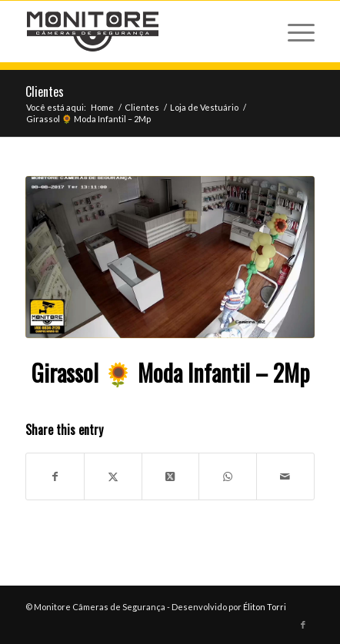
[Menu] (293, 32)
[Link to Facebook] (303, 625)
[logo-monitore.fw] (141, 32)
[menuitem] (293, 32)
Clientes (45, 91)
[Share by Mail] (285, 476)
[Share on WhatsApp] (228, 476)
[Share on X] (113, 476)
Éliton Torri (265, 607)
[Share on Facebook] (55, 476)
